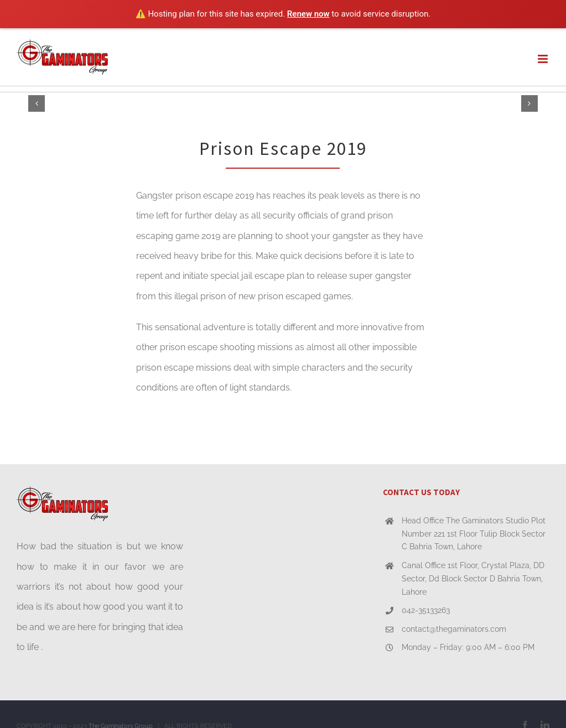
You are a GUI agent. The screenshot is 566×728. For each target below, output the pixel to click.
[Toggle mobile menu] (544, 59)
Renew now (308, 14)
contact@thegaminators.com (454, 629)
